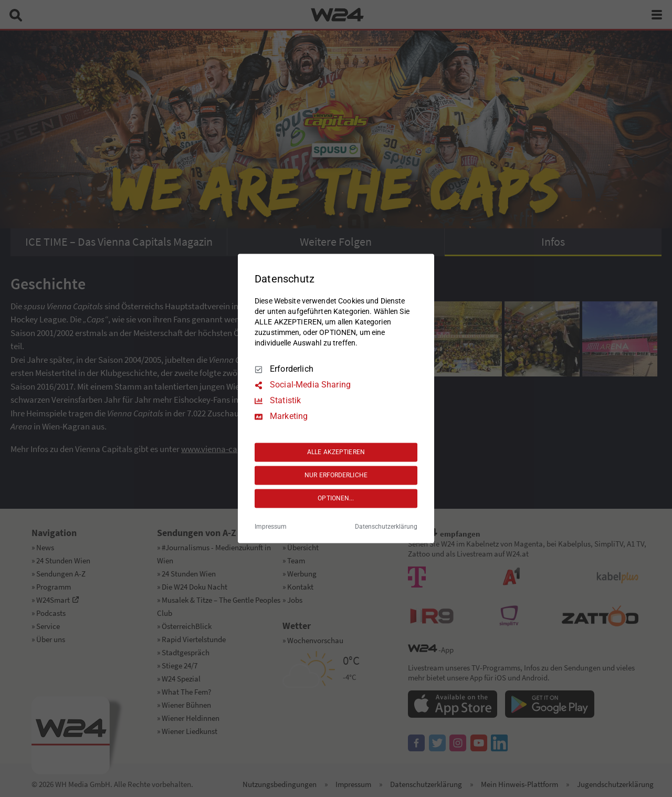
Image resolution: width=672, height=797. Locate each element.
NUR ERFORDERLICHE (336, 475)
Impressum (271, 527)
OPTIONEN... (336, 498)
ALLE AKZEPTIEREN (336, 452)
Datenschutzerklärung (386, 527)
